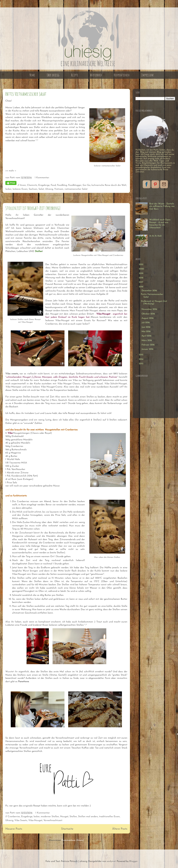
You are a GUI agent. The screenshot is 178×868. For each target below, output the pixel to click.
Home (32, 75)
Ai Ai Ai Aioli (155, 236)
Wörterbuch (96, 75)
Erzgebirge (44, 185)
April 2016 (147, 336)
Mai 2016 (146, 331)
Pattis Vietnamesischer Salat (26, 94)
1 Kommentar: (42, 178)
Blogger (133, 861)
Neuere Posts (14, 829)
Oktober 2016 (149, 314)
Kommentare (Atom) (73, 840)
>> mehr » (11, 171)
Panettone (24, 682)
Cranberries (14, 817)
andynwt (111, 861)
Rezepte (75, 75)
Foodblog (62, 185)
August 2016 (148, 318)
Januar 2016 (148, 349)
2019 (141, 273)
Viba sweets (12, 374)
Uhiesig (49, 189)
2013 (141, 364)
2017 (141, 282)
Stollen (73, 817)
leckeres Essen (20, 189)
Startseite (67, 829)
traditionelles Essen (109, 817)
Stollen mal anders (88, 817)
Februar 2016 (148, 345)
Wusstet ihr (12, 672)
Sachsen (33, 189)
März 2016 (147, 340)
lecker (8, 189)
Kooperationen (122, 75)
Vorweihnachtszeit (53, 820)
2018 (141, 278)
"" (62, 377)
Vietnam (59, 189)
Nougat (64, 817)
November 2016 (150, 309)
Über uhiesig (53, 75)
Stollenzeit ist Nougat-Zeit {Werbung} (33, 208)
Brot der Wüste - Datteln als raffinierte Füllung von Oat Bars (162, 206)
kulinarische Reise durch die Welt (109, 185)
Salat (41, 189)
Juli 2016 (146, 323)
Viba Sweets (21, 820)
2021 (141, 265)
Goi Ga (86, 185)
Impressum (147, 75)
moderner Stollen (50, 817)
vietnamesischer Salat (76, 189)
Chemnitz (32, 185)
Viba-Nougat (35, 820)
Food (53, 185)
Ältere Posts (120, 829)
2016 (141, 287)
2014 (141, 359)
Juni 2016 (146, 327)
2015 (141, 355)
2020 (142, 269)
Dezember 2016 (150, 291)
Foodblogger (75, 185)
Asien (23, 185)
